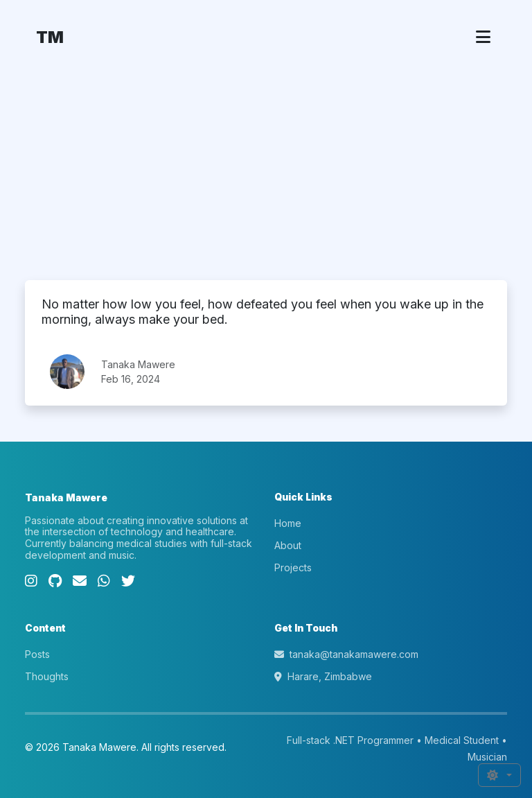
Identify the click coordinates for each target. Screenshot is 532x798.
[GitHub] (55, 581)
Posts (37, 654)
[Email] (80, 581)
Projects (293, 567)
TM (50, 37)
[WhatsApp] (104, 581)
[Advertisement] (266, 176)
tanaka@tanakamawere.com (346, 654)
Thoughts (47, 676)
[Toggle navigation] (483, 37)
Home (288, 523)
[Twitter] (128, 581)
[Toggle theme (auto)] (499, 775)
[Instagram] (31, 581)
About (288, 545)
